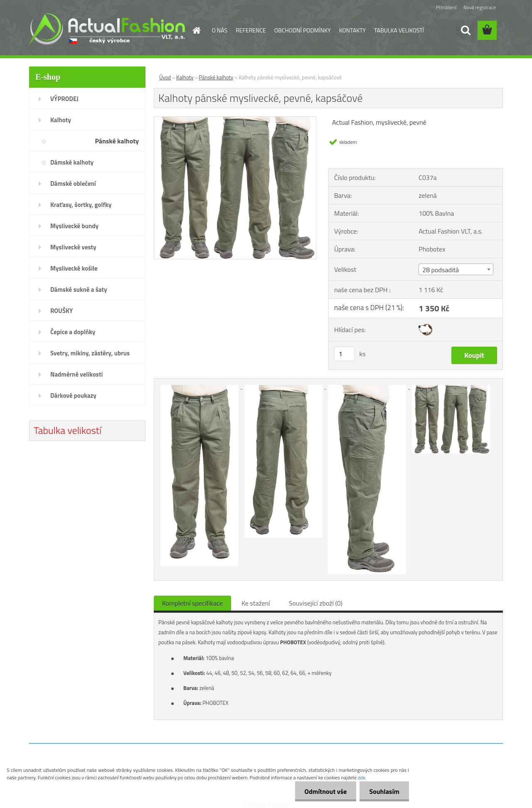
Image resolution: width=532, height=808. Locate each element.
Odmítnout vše (323, 791)
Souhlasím (383, 791)
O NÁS (220, 30)
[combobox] (456, 269)
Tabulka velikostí (68, 430)
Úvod (165, 77)
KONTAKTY (352, 30)
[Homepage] (196, 30)
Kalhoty (185, 77)
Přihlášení (446, 7)
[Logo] (107, 29)
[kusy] (345, 354)
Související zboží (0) (316, 603)
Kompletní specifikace (192, 603)
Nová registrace (480, 7)
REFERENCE (251, 30)
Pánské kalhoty (216, 77)
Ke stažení (256, 603)
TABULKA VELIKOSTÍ (399, 30)
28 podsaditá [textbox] (441, 270)
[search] (465, 30)
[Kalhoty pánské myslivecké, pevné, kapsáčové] (235, 120)
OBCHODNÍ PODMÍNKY (303, 30)
